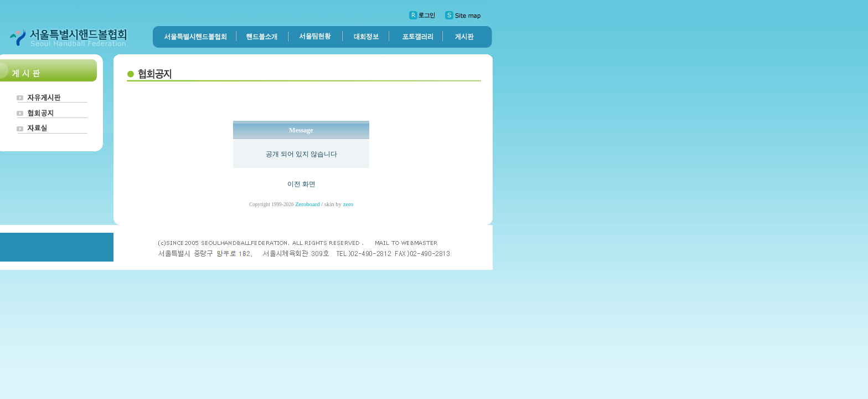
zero (348, 204)
